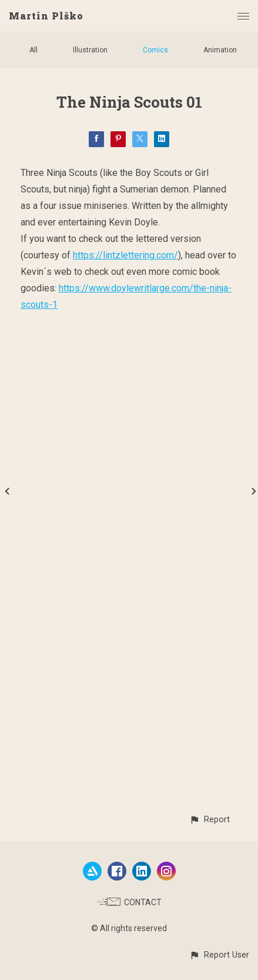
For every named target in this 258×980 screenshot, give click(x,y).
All (33, 50)
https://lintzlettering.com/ (125, 255)
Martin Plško (46, 16)
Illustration (90, 50)
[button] (210, 820)
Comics (155, 50)
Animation (220, 50)
